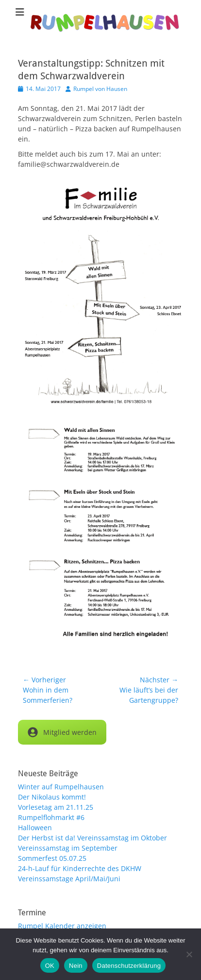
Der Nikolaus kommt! (52, 797)
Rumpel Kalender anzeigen (62, 926)
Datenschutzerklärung (129, 966)
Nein (76, 966)
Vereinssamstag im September (68, 848)
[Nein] (189, 954)
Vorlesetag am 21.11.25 (56, 807)
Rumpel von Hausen (100, 89)
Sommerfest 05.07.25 (52, 858)
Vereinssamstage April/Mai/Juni (69, 879)
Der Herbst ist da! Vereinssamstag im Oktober (92, 838)
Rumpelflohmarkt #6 (51, 817)
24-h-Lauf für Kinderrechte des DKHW (80, 868)
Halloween (35, 828)
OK (50, 966)
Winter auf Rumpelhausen (61, 787)
